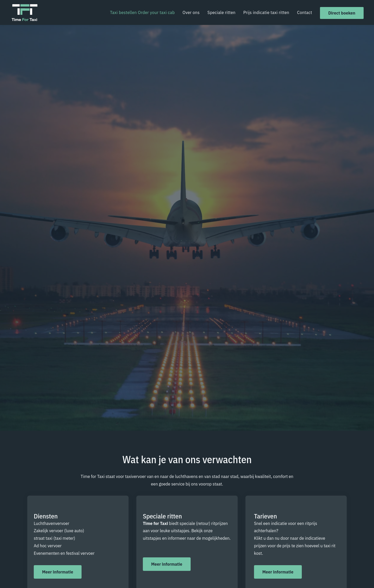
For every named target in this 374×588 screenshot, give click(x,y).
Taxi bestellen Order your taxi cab (142, 12)
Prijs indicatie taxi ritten (266, 12)
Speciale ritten (222, 12)
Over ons (191, 12)
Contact (305, 12)
